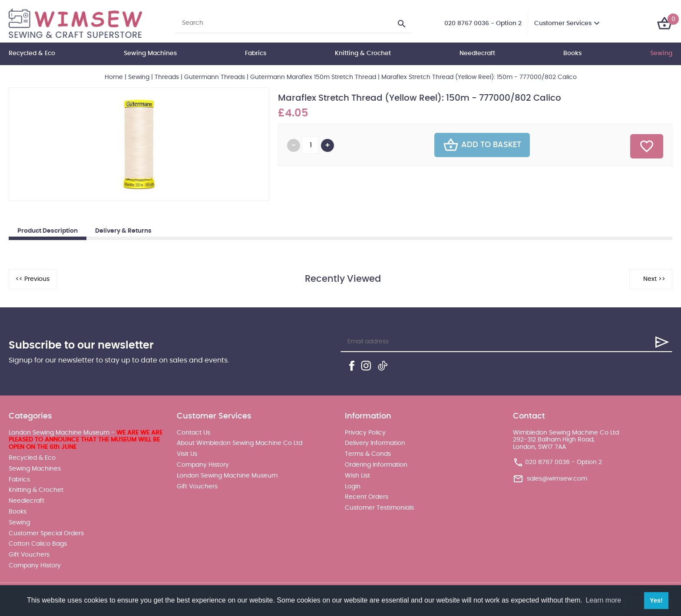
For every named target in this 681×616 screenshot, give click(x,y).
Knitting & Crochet (363, 53)
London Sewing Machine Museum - (86, 440)
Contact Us (193, 433)
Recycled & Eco (32, 53)
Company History (35, 566)
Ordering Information (376, 465)
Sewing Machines (150, 53)
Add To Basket (482, 145)
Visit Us (187, 454)
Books (572, 53)
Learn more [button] (603, 600)
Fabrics (256, 53)
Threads (167, 77)
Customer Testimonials (379, 508)
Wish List (357, 476)
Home (114, 77)
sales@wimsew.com (557, 479)
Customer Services (563, 23)
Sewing (661, 53)
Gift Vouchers (29, 555)
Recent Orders (367, 497)
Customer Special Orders (46, 534)
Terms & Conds (368, 454)
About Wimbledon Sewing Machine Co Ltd (240, 443)
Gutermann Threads (215, 77)
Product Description (48, 231)
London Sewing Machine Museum (227, 476)
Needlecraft (477, 53)
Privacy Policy (365, 433)
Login (353, 487)
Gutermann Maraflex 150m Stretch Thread (313, 77)
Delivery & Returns (123, 231)
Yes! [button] (656, 600)
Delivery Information (375, 443)
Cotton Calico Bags (38, 544)
